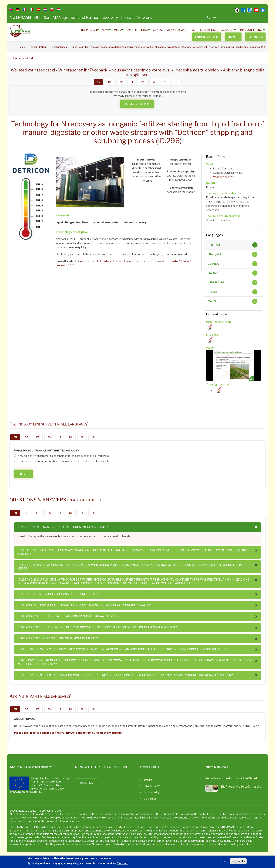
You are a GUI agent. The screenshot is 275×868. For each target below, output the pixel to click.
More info (123, 863)
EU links (148, 780)
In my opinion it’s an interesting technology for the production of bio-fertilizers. (63, 456)
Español (214, 264)
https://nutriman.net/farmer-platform (32, 831)
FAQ (193, 30)
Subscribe (86, 783)
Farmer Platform (207, 37)
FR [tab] (121, 82)
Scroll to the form (137, 104)
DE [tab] (110, 82)
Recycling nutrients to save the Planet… (232, 778)
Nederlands (216, 282)
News (106, 30)
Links (145, 30)
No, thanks (238, 861)
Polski (212, 292)
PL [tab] (165, 82)
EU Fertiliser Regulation (217, 30)
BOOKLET (233, 37)
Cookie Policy (152, 792)
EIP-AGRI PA (256, 37)
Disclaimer (150, 799)
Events (132, 30)
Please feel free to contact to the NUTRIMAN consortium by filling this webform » (69, 733)
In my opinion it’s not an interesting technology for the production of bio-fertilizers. (65, 461)
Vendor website (224, 177)
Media (118, 30)
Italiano (214, 273)
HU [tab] (177, 82)
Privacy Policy (152, 786)
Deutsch (214, 245)
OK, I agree (221, 861)
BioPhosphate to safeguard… (241, 787)
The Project (89, 30)
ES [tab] (143, 82)
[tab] (234, 245)
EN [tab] (98, 82)
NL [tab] (154, 82)
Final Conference (251, 30)
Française (215, 254)
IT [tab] (132, 82)
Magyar (213, 301)
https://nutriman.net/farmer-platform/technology (105, 827)
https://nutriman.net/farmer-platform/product (185, 827)
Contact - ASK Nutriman (170, 30)
